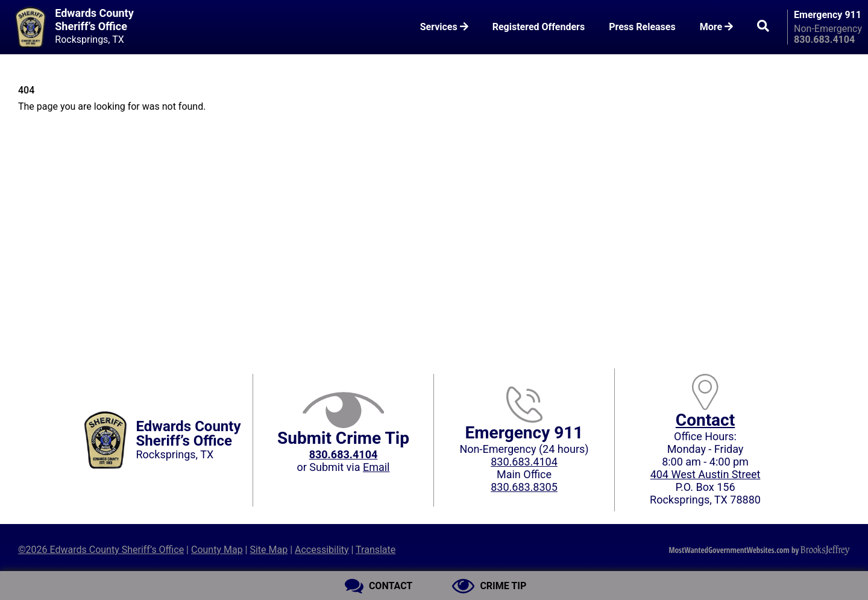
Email (376, 467)
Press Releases (642, 27)
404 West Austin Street (706, 474)
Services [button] (444, 27)
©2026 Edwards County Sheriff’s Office (101, 550)
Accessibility (322, 550)
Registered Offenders (539, 27)
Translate (376, 550)
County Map (217, 550)
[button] (763, 27)
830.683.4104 (524, 462)
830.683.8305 (524, 487)
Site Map (269, 550)
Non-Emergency (828, 29)
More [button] (716, 27)
